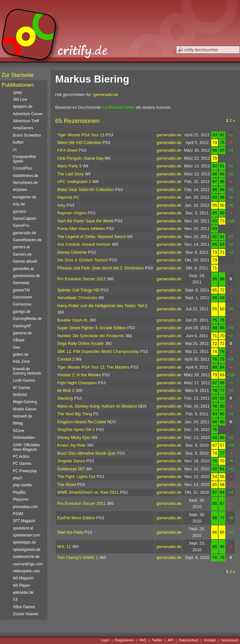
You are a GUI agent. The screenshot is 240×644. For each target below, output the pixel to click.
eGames (20, 190)
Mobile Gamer (25, 409)
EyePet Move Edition (76, 518)
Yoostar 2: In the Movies (79, 375)
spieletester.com (27, 535)
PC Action (21, 457)
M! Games (22, 388)
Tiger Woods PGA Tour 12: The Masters (93, 367)
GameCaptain (24, 219)
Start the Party (70, 532)
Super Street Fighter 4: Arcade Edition (92, 328)
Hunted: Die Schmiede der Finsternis (91, 336)
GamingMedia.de (27, 319)
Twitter (157, 640)
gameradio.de (106, 95)
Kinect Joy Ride (72, 445)
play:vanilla (22, 485)
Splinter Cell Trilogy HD (78, 290)
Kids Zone (21, 362)
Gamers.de (22, 254)
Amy (61, 205)
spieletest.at (23, 528)
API (171, 640)
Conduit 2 (66, 359)
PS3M (18, 514)
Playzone (21, 499)
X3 (15, 600)
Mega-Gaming (25, 402)
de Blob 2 (66, 390)
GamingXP (22, 326)
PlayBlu (19, 492)
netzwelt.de (22, 416)
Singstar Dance (71, 461)
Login (105, 640)
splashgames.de (27, 550)
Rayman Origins (72, 213)
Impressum (230, 640)
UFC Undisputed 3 (74, 182)
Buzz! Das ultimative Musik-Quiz (87, 453)
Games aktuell (25, 261)
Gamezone (22, 304)
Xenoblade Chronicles (77, 298)
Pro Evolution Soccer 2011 (82, 503)
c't (15, 150)
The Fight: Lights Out (76, 477)
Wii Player (21, 585)
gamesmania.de (26, 276)
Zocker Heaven (26, 614)
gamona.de (22, 333)
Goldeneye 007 (71, 469)
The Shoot (67, 485)
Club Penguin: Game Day (80, 158)
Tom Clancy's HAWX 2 (78, 557)
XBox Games (24, 607)
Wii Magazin (23, 578)
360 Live (20, 99)
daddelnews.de (26, 176)
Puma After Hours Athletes (81, 229)
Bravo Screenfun (27, 135)
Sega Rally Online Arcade (81, 343)
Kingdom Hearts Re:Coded (82, 422)
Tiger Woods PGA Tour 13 (81, 135)
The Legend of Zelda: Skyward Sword (92, 237)
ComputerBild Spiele (24, 159)
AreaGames (23, 128)
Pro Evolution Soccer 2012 (82, 279)
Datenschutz (188, 640)
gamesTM (21, 290)
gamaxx (20, 211)
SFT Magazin (24, 521)
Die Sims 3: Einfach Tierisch (83, 260)
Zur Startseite (18, 75)
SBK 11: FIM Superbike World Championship (98, 351)
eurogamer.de (24, 197)
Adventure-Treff (26, 121)
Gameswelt (22, 297)
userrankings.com (28, 564)
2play (17, 92)
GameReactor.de (27, 240)
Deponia (65, 197)
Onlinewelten (24, 438)
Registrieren (124, 640)
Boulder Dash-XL (73, 320)
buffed (18, 142)
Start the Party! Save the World (85, 221)
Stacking (65, 398)
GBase (19, 340)
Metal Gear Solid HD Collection (86, 190)
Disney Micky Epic (74, 437)
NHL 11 (64, 547)
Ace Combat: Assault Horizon (84, 244)
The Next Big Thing (75, 414)
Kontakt (210, 640)
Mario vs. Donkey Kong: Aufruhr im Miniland (97, 406)
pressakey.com (25, 507)
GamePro (21, 226)
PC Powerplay (25, 471)
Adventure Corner (28, 114)
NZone (19, 431)
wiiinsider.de (23, 592)
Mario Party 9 (69, 166)
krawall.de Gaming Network (27, 371)
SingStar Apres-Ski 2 (76, 429)
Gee (16, 347)
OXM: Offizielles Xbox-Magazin (26, 447)
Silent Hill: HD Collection (80, 143)
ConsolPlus (22, 168)
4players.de (23, 107)
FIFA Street (68, 150)
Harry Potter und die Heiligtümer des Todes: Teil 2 (102, 306)
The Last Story (71, 174)
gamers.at (21, 247)
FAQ (143, 640)
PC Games (22, 464)
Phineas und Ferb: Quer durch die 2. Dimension (101, 268)
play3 (17, 478)
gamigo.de (22, 312)
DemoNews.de (25, 183)
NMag (18, 423)
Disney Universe (72, 252)
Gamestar (21, 283)
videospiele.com (26, 571)
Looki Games (24, 380)
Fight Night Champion (77, 383)
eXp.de (19, 204)
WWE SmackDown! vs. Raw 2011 (88, 492)
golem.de (21, 354)
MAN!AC (20, 395)
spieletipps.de (24, 542)
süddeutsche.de (26, 557)
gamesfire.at (23, 269)
